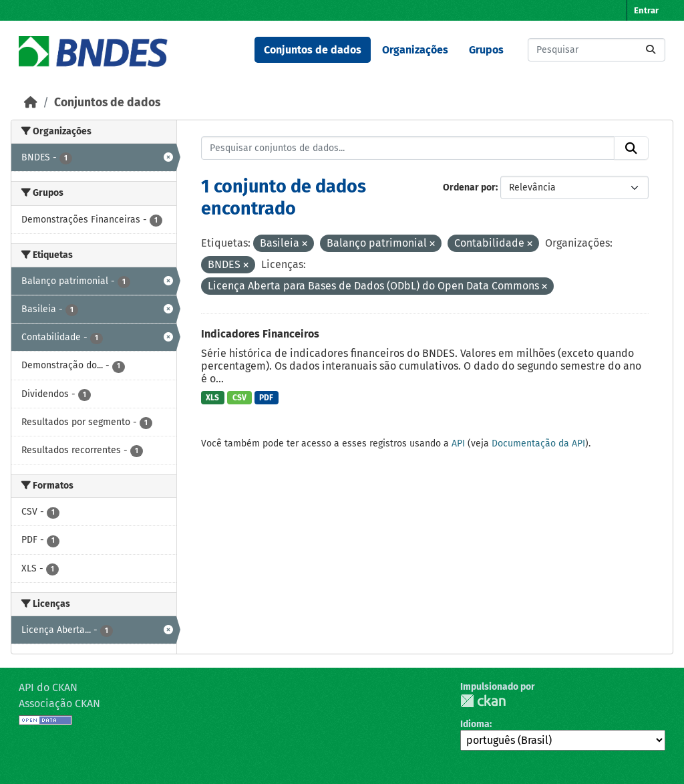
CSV (239, 398)
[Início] (31, 103)
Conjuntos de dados (313, 50)
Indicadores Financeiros (260, 334)
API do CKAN (48, 687)
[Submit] (651, 50)
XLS (212, 398)
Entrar (646, 10)
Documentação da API (538, 443)
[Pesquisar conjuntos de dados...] (596, 50)
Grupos (486, 50)
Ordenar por (469, 187)
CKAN (483, 701)
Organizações (415, 50)
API (458, 443)
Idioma (475, 724)
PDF (266, 398)
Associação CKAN (59, 703)
